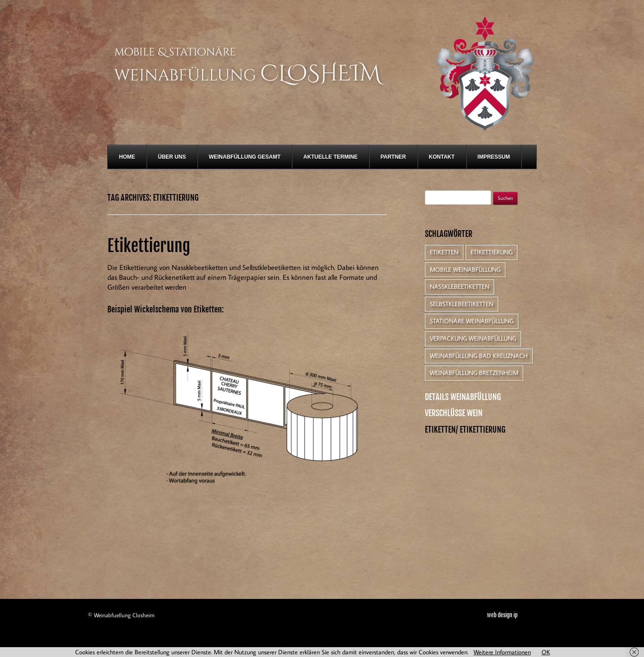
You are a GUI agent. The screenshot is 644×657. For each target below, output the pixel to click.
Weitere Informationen (502, 652)
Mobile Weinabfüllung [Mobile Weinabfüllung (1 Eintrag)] (465, 270)
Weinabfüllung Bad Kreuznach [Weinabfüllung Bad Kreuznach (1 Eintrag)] (479, 356)
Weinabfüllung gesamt (245, 157)
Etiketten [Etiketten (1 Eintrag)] (444, 252)
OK (546, 652)
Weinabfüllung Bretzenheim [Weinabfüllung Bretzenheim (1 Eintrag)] (474, 373)
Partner (393, 157)
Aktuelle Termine (330, 157)
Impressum (494, 157)
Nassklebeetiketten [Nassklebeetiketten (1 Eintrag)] (460, 286)
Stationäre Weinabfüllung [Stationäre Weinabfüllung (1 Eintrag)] (472, 321)
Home (127, 157)
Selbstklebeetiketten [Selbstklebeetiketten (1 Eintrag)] (462, 304)
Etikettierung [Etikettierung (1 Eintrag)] (491, 252)
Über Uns (172, 157)
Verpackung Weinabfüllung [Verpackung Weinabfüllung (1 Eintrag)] (473, 338)
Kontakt (442, 157)
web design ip (502, 615)
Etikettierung (149, 246)
